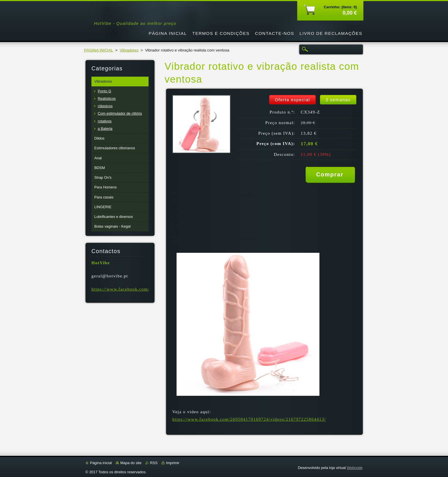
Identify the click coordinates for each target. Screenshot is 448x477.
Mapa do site (131, 463)
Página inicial (101, 463)
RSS (154, 463)
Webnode (355, 468)
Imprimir (173, 463)
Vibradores (129, 50)
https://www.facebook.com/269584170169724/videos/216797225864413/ (249, 419)
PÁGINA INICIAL (98, 50)
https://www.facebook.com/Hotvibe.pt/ (132, 289)
